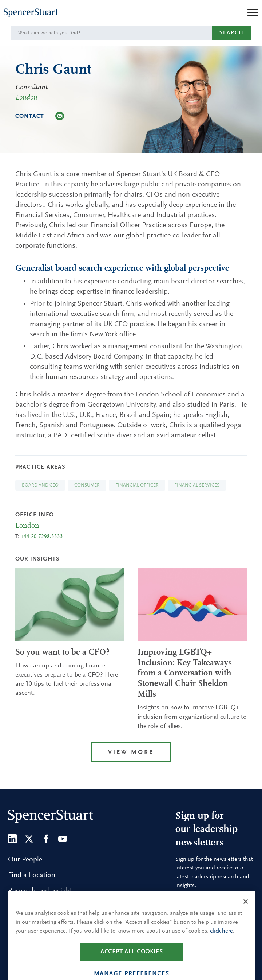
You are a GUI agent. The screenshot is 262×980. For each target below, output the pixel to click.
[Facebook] (46, 839)
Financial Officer (137, 485)
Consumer (87, 485)
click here (221, 941)
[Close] (246, 911)
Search (232, 33)
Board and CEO (40, 485)
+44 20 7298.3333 (42, 537)
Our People (25, 860)
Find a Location (32, 875)
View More (131, 753)
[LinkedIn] (12, 839)
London (26, 98)
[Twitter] (29, 839)
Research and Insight (40, 891)
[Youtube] (63, 839)
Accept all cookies (132, 961)
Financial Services (197, 485)
